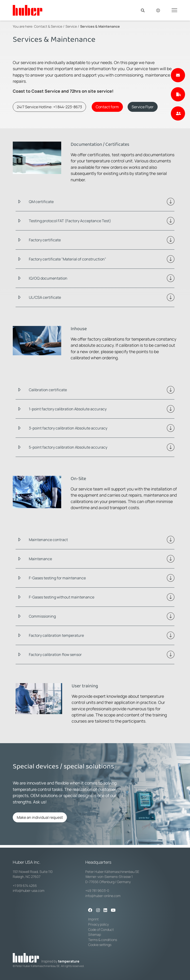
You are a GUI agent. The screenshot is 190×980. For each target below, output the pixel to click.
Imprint (93, 919)
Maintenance (40, 559)
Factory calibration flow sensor (55, 655)
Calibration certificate (48, 390)
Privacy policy (98, 924)
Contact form (107, 107)
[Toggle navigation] (174, 10)
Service (71, 26)
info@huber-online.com (103, 896)
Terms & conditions (103, 940)
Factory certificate (45, 240)
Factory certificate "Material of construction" (67, 259)
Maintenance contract (48, 540)
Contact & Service (48, 26)
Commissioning (42, 616)
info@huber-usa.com (29, 891)
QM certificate (41, 202)
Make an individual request (40, 817)
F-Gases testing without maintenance (62, 597)
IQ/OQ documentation (48, 278)
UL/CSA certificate (45, 297)
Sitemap (95, 934)
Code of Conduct (101, 930)
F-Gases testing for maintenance (57, 578)
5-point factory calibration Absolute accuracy (68, 447)
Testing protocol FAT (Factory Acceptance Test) (70, 221)
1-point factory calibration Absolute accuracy (68, 409)
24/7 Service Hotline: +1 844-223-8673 (49, 107)
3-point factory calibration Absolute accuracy (68, 428)
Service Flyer (143, 107)
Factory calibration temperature (56, 635)
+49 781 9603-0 (97, 891)
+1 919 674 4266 (25, 886)
